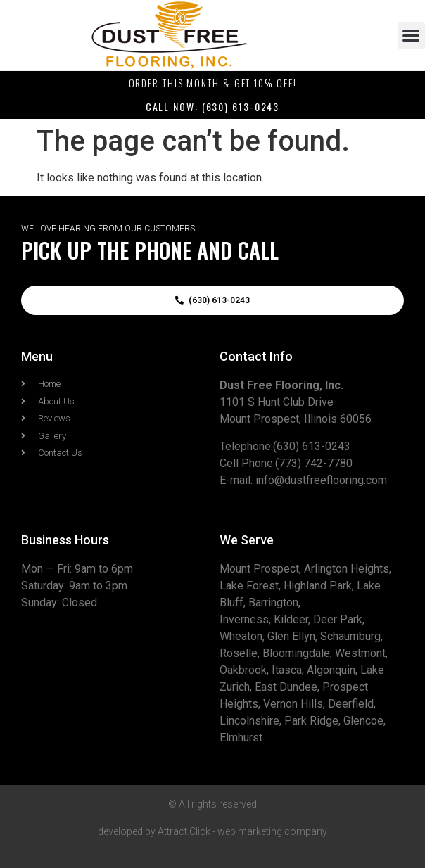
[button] (411, 36)
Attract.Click (184, 831)
